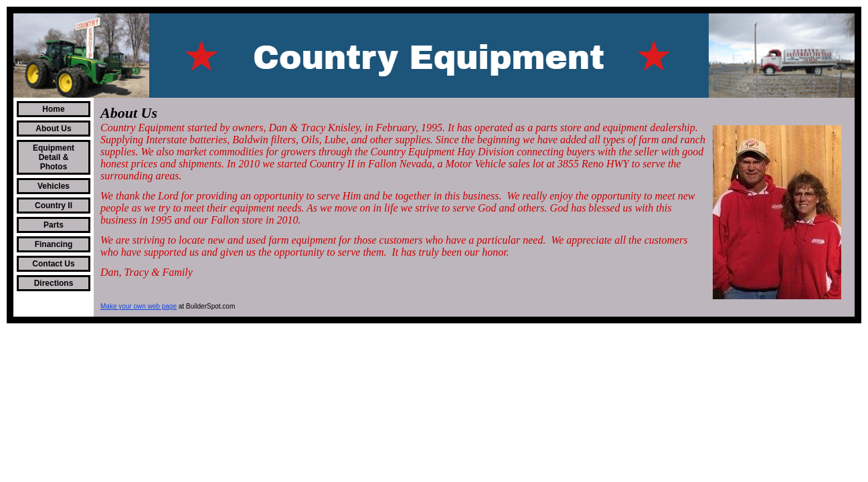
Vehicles (54, 186)
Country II (54, 206)
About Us (53, 129)
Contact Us (53, 264)
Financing (54, 244)
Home (53, 109)
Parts (54, 225)
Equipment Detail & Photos (54, 157)
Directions (54, 283)
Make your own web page (139, 306)
